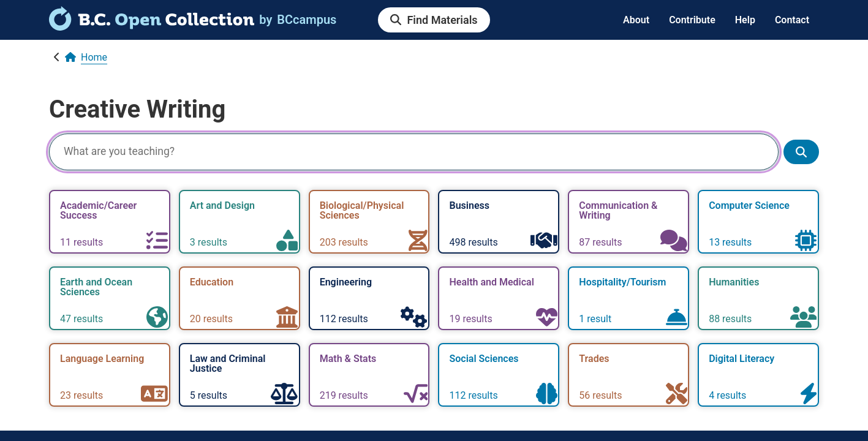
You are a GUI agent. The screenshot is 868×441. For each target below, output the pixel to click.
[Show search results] (801, 152)
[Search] (414, 152)
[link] (152, 26)
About (636, 20)
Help (745, 20)
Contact (792, 20)
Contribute (692, 20)
